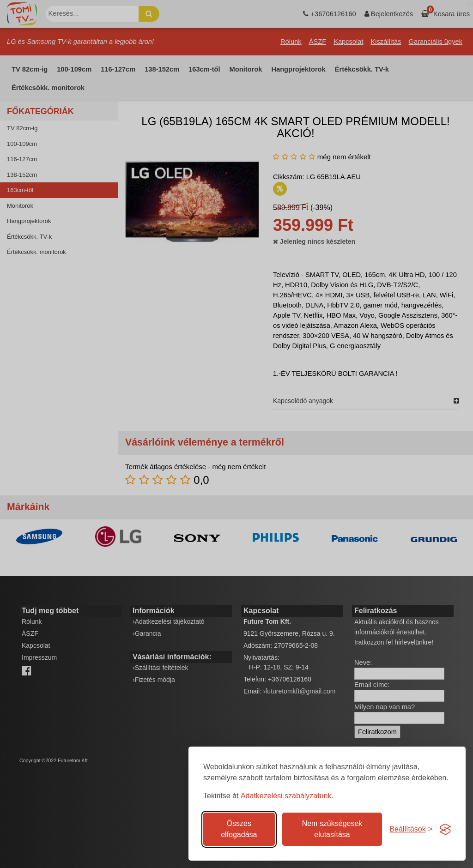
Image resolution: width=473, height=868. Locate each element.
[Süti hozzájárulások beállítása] (411, 829)
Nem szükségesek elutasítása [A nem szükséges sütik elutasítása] (332, 829)
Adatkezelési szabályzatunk (286, 796)
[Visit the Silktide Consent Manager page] (445, 829)
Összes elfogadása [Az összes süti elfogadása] (239, 829)
